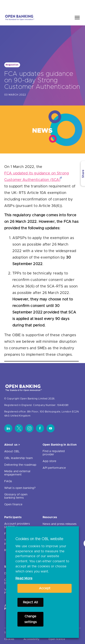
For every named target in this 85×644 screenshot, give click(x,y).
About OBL (12, 451)
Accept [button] (45, 588)
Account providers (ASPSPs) (17, 525)
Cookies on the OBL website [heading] (39, 539)
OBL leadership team (19, 458)
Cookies (9, 639)
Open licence (57, 639)
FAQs (8, 481)
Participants (13, 517)
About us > (12, 445)
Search (73, 5)
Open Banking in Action (60, 445)
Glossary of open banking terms (16, 496)
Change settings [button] (31, 619)
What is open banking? (20, 488)
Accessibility (31, 639)
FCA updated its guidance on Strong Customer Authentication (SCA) (37, 177)
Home (58, 5)
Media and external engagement (17, 473)
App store (49, 461)
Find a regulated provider (54, 453)
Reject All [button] (30, 602)
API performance (54, 468)
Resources (50, 517)
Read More (24, 578)
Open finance (13, 505)
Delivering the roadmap (20, 465)
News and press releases (60, 524)
